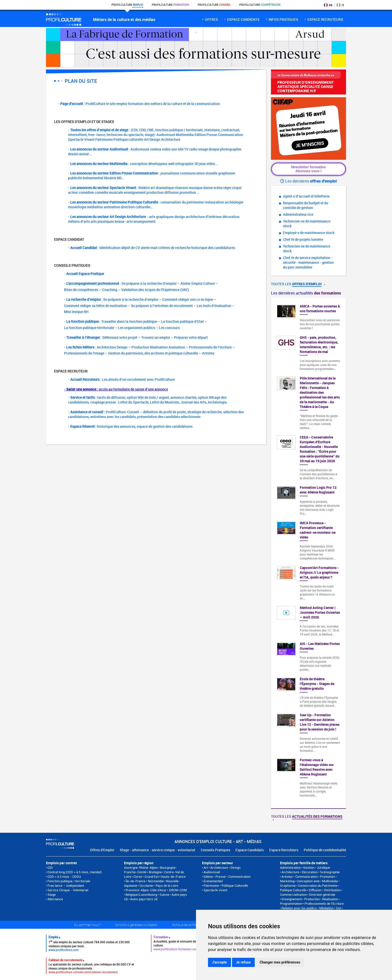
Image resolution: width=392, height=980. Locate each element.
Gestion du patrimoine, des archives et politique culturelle (153, 353)
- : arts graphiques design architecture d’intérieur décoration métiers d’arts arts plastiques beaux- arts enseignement (154, 219)
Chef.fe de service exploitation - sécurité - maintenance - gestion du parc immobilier (308, 262)
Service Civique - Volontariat (68, 890)
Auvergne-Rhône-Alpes (141, 867)
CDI (50, 867)
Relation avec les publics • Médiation (307, 908)
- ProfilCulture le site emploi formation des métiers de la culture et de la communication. (139, 104)
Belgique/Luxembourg (141, 894)
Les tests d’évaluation (214, 306)
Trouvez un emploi (156, 337)
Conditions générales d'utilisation (136, 925)
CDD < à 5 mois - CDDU (64, 876)
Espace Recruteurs (284, 850)
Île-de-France (135, 881)
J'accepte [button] (219, 962)
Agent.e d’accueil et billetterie (306, 196)
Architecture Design (112, 347)
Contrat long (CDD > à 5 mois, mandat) (74, 872)
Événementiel (213, 881)
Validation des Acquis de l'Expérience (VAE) (155, 290)
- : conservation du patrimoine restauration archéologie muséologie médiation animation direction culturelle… (156, 204)
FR (328, 5)
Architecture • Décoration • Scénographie (311, 872)
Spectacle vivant (215, 890)
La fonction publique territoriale (89, 328)
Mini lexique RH (76, 312)
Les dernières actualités (306, 293)
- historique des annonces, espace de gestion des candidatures (130, 426)
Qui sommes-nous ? (87, 925)
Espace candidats (243, 19)
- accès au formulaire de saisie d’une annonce (116, 389)
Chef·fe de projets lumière (303, 239)
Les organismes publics (136, 328)
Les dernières (308, 181)
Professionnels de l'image (84, 353)
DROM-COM (178, 890)
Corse (138, 876)
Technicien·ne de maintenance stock (307, 223)
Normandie (156, 881)
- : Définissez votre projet (101, 337)
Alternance (55, 899)
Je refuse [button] (243, 962)
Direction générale (322, 894)
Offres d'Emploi (102, 850)
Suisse (164, 894)
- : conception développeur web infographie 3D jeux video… (143, 164)
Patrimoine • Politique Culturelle (226, 885)
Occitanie (146, 885)
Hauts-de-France (173, 876)
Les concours (169, 328)
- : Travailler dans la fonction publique (110, 321)
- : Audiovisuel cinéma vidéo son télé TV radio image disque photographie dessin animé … (155, 151)
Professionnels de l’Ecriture (324, 903)
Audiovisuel (212, 872)
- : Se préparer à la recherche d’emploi (120, 283)
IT (340, 5)
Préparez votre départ (191, 337)
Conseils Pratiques (215, 850)
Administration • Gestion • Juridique (305, 867)
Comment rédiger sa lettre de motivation (95, 306)
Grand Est (151, 876)
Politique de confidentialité (325, 850)
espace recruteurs (325, 19)
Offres (211, 19)
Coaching (110, 290)
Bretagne (155, 872)
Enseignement (292, 899)
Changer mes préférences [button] (280, 962)
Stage (52, 894)
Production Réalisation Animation (158, 347)
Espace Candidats (250, 850)
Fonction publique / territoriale (69, 881)
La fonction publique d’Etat (182, 321)
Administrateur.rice (298, 214)
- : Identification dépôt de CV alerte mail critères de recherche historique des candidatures (151, 248)
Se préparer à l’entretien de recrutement (162, 306)
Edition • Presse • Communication (227, 876)
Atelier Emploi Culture (198, 283)
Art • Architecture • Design (222, 867)
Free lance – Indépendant (66, 885)
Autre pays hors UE (144, 899)
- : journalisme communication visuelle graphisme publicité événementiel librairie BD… (151, 175)
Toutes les (298, 284)
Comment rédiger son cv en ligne (188, 299)
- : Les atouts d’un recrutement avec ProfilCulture (121, 379)
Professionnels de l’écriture (210, 347)
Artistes (208, 353)
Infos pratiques (283, 19)
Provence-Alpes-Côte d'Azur (146, 890)
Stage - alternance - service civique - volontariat (157, 850)
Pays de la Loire (167, 885)
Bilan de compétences (81, 290)
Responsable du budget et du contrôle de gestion (306, 205)
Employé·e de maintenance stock (309, 233)
